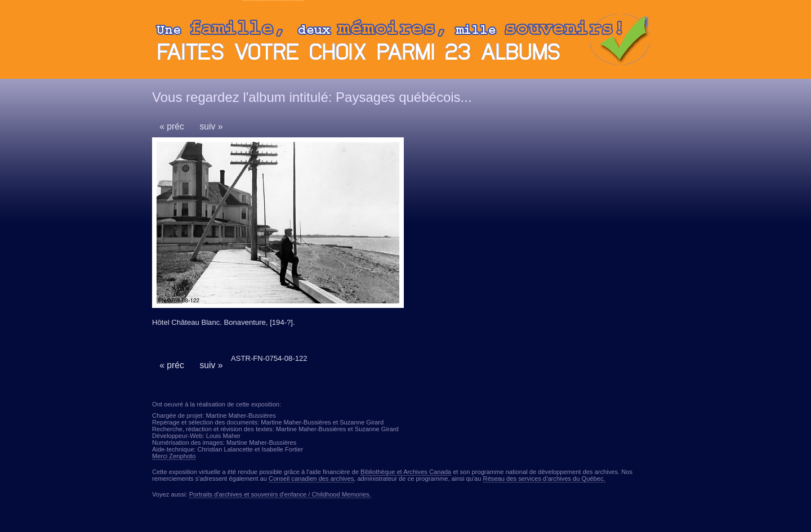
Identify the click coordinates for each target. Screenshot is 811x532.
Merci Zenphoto (174, 456)
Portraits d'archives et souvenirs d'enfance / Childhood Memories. (280, 494)
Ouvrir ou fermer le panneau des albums (405, 42)
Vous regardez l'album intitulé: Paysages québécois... (312, 97)
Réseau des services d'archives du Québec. (544, 479)
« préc (172, 126)
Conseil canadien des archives (311, 479)
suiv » (211, 126)
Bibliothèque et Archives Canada (406, 472)
